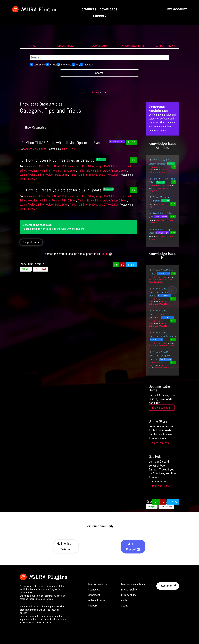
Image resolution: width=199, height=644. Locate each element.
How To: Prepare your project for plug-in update (61, 190)
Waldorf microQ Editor (115, 171)
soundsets (94, 590)
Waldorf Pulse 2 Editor (32, 175)
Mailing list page (64, 546)
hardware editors (98, 584)
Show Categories (35, 127)
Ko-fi (104, 254)
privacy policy (129, 595)
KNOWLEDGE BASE (133, 46)
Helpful (26, 269)
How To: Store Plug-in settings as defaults (57, 160)
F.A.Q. (32, 46)
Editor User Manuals (167, 280)
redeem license (97, 600)
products (89, 9)
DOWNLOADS (99, 46)
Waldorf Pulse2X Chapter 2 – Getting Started (159, 292)
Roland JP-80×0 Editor (64, 171)
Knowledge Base (162, 408)
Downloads (166, 586)
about (124, 606)
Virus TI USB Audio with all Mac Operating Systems (64, 143)
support (99, 16)
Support (151, 207)
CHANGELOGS (66, 46)
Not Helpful (40, 269)
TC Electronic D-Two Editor (103, 175)
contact (125, 600)
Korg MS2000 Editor (107, 166)
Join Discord (131, 547)
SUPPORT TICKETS (167, 46)
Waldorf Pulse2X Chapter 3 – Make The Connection (159, 314)
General (102, 159)
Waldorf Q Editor (78, 175)
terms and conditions (133, 584)
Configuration (118, 142)
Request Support (162, 486)
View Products (160, 443)
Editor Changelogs (160, 172)
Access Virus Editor (35, 149)
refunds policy (129, 590)
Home (95, 92)
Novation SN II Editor (39, 171)
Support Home (31, 242)
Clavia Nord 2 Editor (58, 166)
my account (177, 9)
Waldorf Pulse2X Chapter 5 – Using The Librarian (160, 356)
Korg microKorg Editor (82, 166)
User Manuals (164, 274)
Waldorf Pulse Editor (57, 175)
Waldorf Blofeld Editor (90, 171)
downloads (108, 9)
